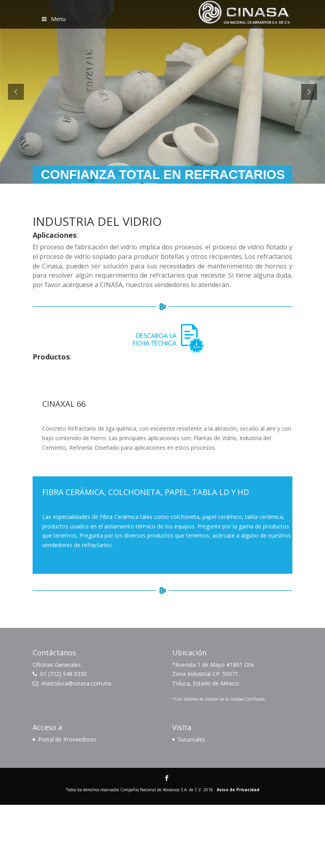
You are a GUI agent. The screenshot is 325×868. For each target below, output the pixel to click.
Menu (53, 19)
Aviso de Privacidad (238, 790)
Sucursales (192, 739)
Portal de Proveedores (67, 739)
